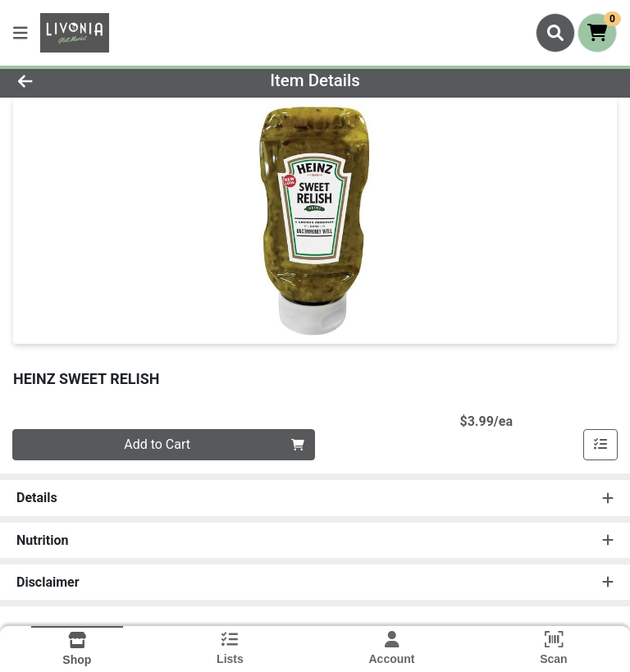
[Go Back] (89, 80)
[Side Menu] (21, 33)
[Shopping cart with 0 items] (597, 33)
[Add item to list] (600, 445)
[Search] (555, 33)
